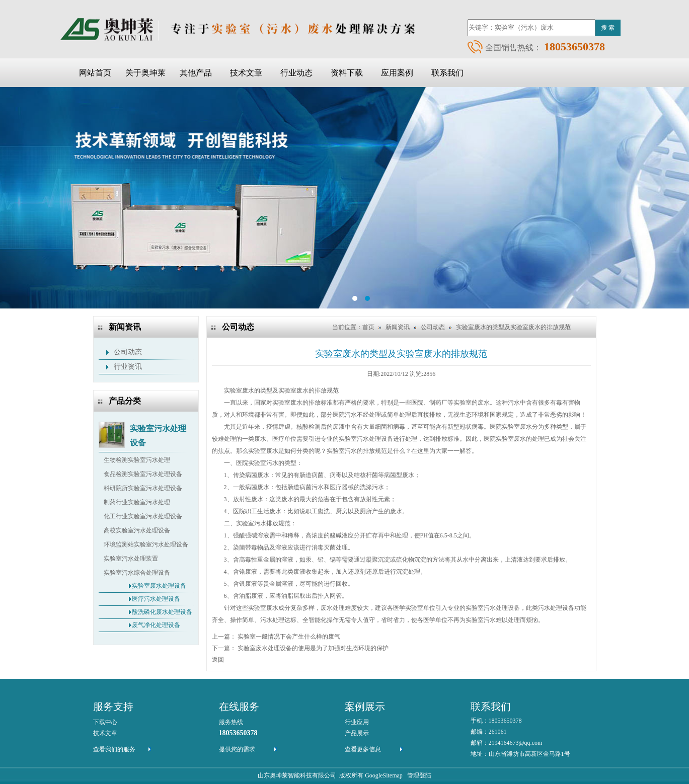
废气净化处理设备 (156, 625)
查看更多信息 (363, 749)
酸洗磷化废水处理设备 (162, 612)
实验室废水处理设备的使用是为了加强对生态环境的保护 (313, 648)
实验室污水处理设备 (158, 430)
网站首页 (95, 73)
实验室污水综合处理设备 (137, 573)
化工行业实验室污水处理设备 (143, 516)
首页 (368, 327)
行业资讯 (128, 367)
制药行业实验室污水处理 (137, 502)
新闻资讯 (398, 327)
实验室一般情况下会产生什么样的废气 (289, 637)
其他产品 (196, 73)
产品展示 (357, 733)
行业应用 (357, 722)
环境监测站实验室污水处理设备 (146, 544)
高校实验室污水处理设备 (137, 530)
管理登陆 (419, 775)
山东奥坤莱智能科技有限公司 (297, 775)
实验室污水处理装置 (131, 559)
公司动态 (128, 352)
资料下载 (347, 73)
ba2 (344, 198)
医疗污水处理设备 (156, 599)
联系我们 (447, 73)
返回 (218, 660)
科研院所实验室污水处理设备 (143, 488)
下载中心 (105, 722)
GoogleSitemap (384, 775)
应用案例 (397, 73)
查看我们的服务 (114, 749)
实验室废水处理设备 (159, 586)
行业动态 (296, 73)
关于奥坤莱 (145, 73)
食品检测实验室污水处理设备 (143, 474)
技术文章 (246, 73)
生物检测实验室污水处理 (137, 460)
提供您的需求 (237, 749)
